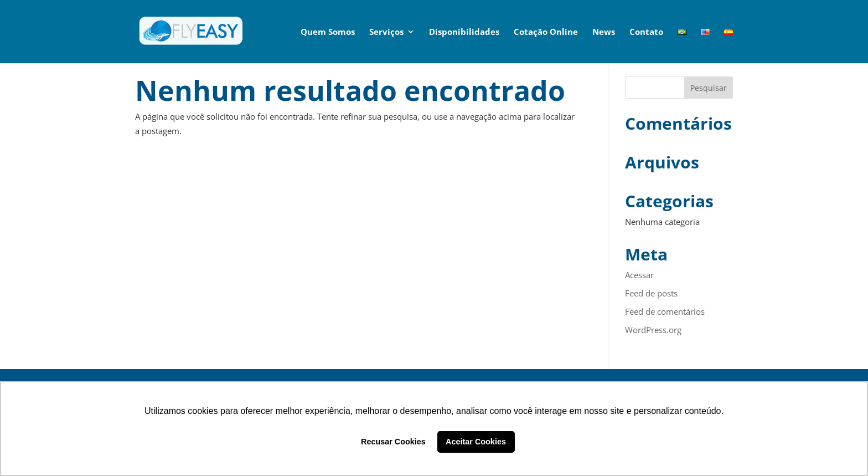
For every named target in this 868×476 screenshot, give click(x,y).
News (604, 32)
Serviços (386, 32)
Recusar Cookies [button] (393, 442)
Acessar (639, 275)
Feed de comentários (665, 311)
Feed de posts (651, 293)
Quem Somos (328, 32)
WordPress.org (653, 330)
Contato (646, 32)
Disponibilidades (464, 32)
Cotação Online (546, 32)
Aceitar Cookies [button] (476, 442)
